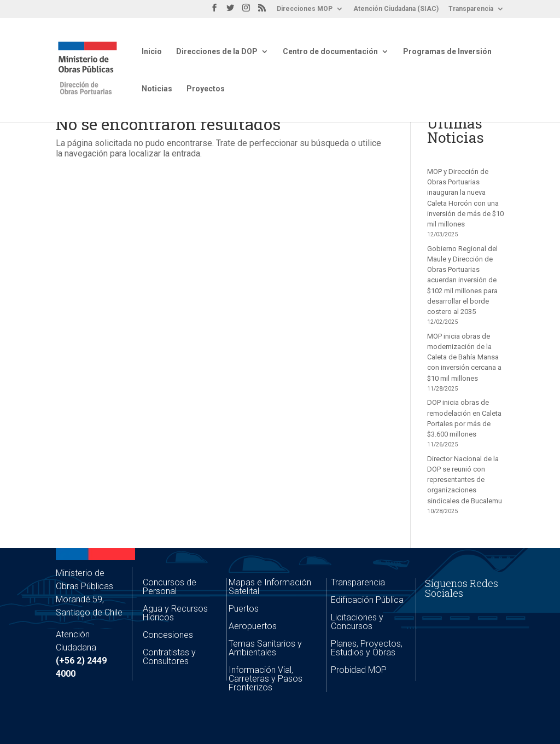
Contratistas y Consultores (169, 657)
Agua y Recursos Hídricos (175, 613)
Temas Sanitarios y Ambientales (265, 648)
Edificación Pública (367, 600)
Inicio (152, 52)
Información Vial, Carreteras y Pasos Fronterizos (266, 679)
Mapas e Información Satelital (270, 587)
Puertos (244, 609)
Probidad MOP (359, 670)
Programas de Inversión (447, 52)
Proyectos (206, 89)
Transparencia (471, 9)
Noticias (157, 89)
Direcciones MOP (305, 9)
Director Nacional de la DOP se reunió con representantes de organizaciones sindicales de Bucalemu (465, 480)
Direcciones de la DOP (217, 52)
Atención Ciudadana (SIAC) (396, 9)
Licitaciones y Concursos (357, 622)
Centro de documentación (330, 52)
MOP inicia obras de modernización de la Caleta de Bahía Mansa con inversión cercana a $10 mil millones (464, 357)
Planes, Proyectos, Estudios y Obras (367, 648)
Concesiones (168, 635)
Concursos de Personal (170, 587)
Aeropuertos (253, 626)
